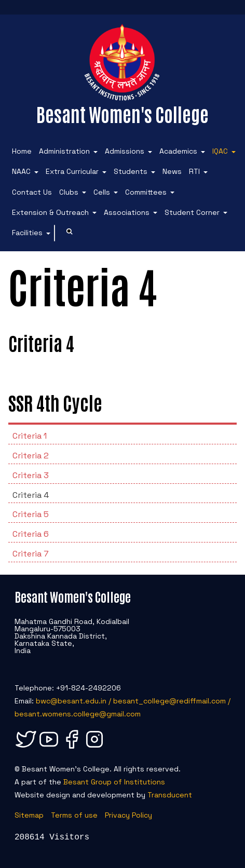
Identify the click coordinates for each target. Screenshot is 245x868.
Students (131, 171)
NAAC (21, 171)
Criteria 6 (31, 534)
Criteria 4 (31, 495)
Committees (146, 192)
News (172, 171)
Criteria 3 (31, 475)
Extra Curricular (72, 171)
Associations (127, 212)
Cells (102, 192)
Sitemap (29, 815)
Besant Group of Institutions (114, 782)
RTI (194, 171)
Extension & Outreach (50, 212)
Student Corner (192, 212)
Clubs (69, 192)
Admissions (125, 151)
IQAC (220, 151)
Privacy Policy (128, 815)
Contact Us (32, 192)
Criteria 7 (31, 554)
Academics (178, 151)
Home (22, 151)
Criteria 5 (31, 514)
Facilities (27, 233)
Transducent (170, 795)
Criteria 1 (30, 436)
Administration (64, 151)
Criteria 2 (31, 456)
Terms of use (74, 815)
